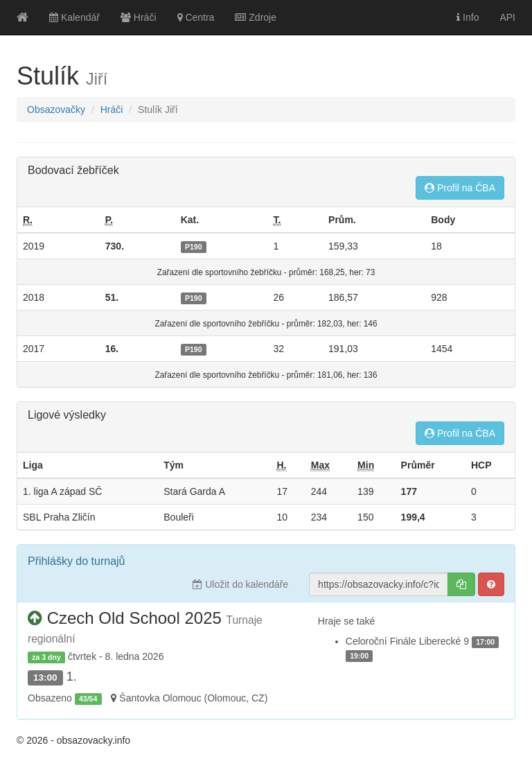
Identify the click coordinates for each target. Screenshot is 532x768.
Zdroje (256, 17)
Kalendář (74, 17)
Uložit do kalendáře (240, 584)
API (507, 17)
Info (468, 17)
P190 (194, 247)
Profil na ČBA (460, 188)
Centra (196, 17)
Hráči (139, 17)
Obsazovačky (56, 110)
